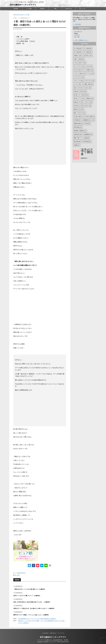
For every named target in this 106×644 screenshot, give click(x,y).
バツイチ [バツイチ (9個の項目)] (91, 73)
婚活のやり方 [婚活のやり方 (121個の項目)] (79, 109)
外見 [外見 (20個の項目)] (76, 106)
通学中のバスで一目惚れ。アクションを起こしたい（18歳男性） (31, 615)
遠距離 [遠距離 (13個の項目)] (77, 145)
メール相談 (29, 9)
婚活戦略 (16, 9)
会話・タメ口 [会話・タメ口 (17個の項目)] (78, 88)
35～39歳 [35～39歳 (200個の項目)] (88, 52)
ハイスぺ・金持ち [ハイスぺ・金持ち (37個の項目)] (79, 73)
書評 (55, 9)
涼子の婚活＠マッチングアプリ (23, 5)
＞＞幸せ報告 (77, 24)
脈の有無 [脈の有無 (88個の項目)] (77, 141)
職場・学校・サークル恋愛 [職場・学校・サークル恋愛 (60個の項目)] (82, 138)
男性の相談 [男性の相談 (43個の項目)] (78, 127)
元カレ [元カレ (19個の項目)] (88, 88)
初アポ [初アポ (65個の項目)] (83, 91)
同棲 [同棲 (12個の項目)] (76, 102)
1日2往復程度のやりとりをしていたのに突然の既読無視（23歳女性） (37, 619)
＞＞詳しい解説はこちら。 (81, 40)
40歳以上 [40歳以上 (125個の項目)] (78, 56)
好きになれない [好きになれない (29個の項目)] (86, 106)
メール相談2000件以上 (20, 573)
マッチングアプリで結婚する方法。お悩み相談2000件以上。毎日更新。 (53, 640)
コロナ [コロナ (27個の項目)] (89, 66)
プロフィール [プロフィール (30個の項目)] (78, 81)
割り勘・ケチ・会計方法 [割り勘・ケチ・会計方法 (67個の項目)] (81, 95)
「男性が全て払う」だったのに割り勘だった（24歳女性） (30, 589)
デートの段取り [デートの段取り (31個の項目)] (88, 70)
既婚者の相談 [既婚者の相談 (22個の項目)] (78, 124)
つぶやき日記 (45, 633)
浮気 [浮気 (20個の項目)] (88, 124)
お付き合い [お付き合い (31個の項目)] (88, 56)
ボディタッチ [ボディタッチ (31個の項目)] (90, 81)
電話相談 (42, 9)
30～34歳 (17, 575)
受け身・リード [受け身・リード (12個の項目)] (79, 99)
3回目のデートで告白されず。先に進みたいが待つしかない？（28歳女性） (34, 608)
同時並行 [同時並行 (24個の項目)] (90, 99)
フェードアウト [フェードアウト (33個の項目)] (79, 77)
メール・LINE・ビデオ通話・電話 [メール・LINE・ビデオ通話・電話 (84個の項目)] (83, 84)
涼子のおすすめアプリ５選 (21, 15)
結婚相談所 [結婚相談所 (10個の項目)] (88, 134)
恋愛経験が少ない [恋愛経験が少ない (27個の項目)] (89, 120)
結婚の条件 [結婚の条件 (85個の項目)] (78, 134)
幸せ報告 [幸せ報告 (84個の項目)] (77, 120)
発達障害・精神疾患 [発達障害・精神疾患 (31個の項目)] (80, 131)
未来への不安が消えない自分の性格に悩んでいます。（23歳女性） (32, 602)
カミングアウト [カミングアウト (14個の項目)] (79, 66)
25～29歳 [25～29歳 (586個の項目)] (88, 48)
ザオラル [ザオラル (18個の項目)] (77, 70)
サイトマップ (61, 633)
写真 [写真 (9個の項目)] (76, 91)
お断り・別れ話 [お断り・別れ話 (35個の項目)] (79, 59)
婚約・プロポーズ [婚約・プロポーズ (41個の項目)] (79, 113)
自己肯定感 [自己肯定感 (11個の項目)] (87, 141)
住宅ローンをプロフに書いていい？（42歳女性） (27, 596)
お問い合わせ (69, 9)
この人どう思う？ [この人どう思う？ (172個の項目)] (80, 63)
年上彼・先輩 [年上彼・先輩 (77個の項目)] (78, 116)
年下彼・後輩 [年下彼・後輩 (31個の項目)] (90, 116)
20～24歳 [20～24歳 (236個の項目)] (78, 48)
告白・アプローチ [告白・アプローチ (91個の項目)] (86, 102)
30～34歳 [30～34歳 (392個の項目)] (78, 52)
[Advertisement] (40, 147)
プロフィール (82, 9)
